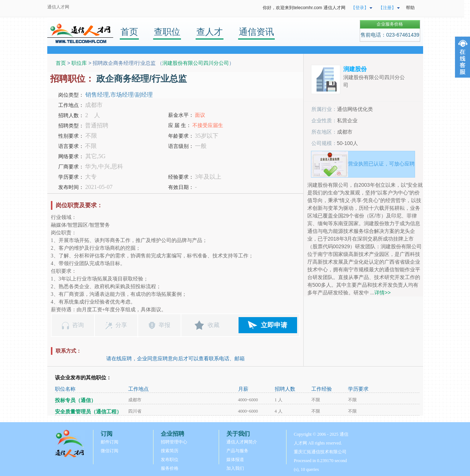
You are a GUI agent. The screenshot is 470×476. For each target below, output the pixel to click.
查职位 (167, 32)
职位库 (79, 63)
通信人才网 (58, 7)
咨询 (78, 325)
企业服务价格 (390, 24)
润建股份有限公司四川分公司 (196, 63)
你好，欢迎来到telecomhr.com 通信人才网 (304, 8)
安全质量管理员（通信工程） (88, 412)
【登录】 (360, 8)
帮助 (410, 8)
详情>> (382, 293)
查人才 (210, 32)
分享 (121, 325)
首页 (129, 32)
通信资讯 (256, 32)
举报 (164, 325)
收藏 (214, 325)
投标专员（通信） (75, 400)
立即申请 (274, 325)
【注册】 (387, 8)
